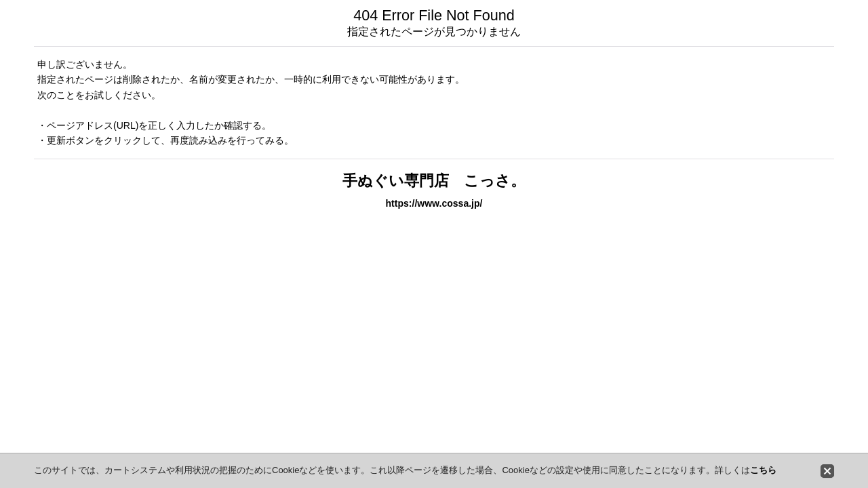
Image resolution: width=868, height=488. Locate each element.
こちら (763, 470)
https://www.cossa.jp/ (434, 203)
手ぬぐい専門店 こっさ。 (434, 181)
